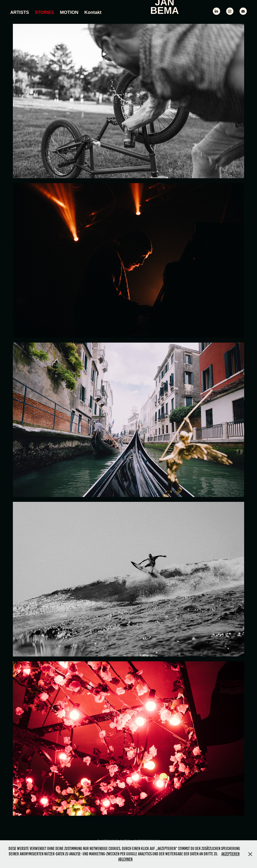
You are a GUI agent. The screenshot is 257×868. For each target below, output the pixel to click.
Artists (20, 12)
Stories (45, 12)
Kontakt (93, 12)
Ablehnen (125, 859)
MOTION (69, 12)
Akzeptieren (230, 854)
